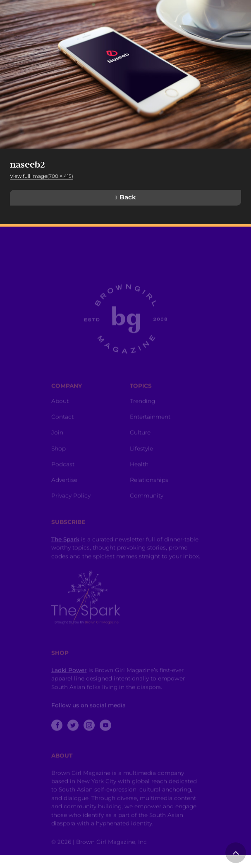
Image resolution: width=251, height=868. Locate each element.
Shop (59, 459)
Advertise (64, 491)
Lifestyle (141, 459)
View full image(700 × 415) (42, 176)
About (60, 412)
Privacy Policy (71, 506)
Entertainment (150, 428)
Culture (140, 443)
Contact (62, 428)
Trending (142, 412)
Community (147, 506)
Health (139, 475)
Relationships (149, 491)
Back (128, 197)
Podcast (63, 475)
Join (57, 443)
